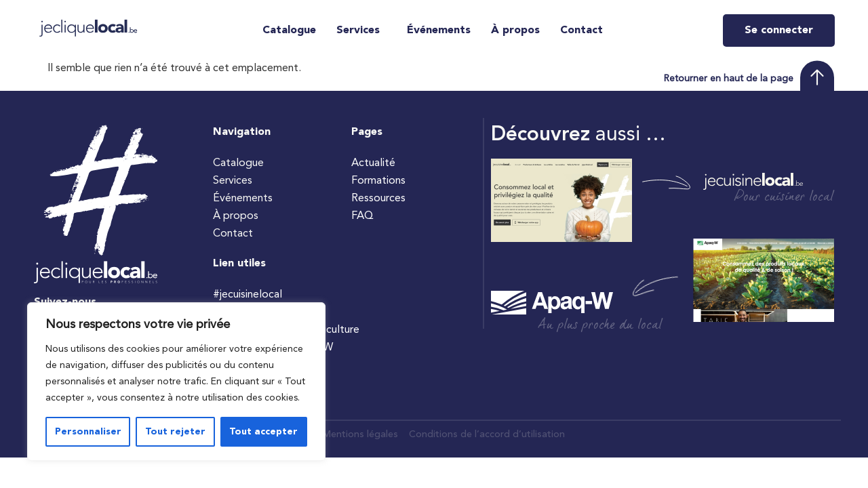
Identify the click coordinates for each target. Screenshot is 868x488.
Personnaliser (87, 432)
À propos (515, 30)
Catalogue (289, 30)
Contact (581, 30)
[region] (176, 382)
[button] (361, 30)
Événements (439, 30)
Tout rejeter (175, 432)
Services (358, 30)
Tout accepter (264, 432)
